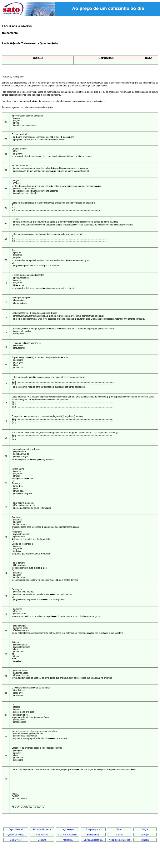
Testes (119, 829)
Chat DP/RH (16, 840)
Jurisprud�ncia (93, 829)
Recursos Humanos (42, 829)
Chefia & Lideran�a (93, 840)
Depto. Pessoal (16, 829)
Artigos (145, 829)
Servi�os (145, 835)
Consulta (42, 840)
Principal (145, 840)
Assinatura (68, 840)
